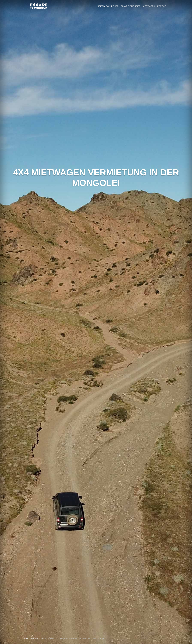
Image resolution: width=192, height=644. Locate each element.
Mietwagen (149, 6)
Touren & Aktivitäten (37, 638)
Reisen (115, 6)
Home (26, 638)
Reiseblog (103, 6)
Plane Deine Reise (131, 6)
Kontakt (162, 6)
